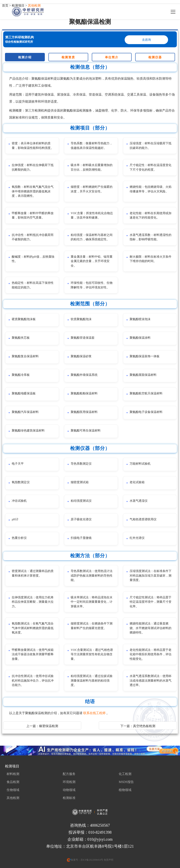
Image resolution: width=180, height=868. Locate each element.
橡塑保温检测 (49, 726)
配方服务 (69, 774)
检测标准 (69, 798)
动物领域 (69, 790)
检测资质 (68, 57)
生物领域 (13, 790)
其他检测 (13, 798)
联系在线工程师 (95, 713)
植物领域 (125, 790)
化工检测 (125, 774)
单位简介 (112, 57)
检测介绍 (25, 57)
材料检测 (13, 774)
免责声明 (108, 860)
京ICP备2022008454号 (92, 860)
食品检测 (13, 782)
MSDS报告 (126, 782)
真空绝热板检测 (144, 726)
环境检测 (69, 782)
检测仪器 (155, 57)
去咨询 (146, 40)
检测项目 (12, 766)
